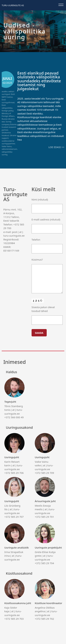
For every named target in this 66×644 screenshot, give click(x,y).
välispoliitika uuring (7, 153)
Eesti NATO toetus (8, 95)
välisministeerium (9, 149)
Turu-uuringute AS (13, 5)
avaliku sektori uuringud (8, 93)
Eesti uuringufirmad (8, 101)
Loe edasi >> (56, 147)
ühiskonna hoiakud (6, 134)
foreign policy (8, 111)
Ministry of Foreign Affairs (8, 115)
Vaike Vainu (7, 146)
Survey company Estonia (9, 123)
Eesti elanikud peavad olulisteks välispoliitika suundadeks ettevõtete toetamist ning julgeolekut (39, 81)
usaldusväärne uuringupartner (8, 142)
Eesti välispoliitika (7, 106)
